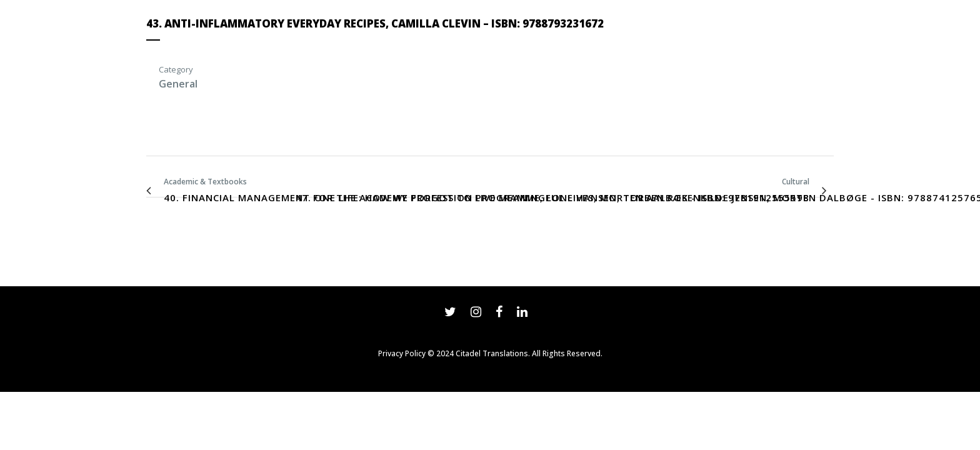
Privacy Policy (402, 353)
